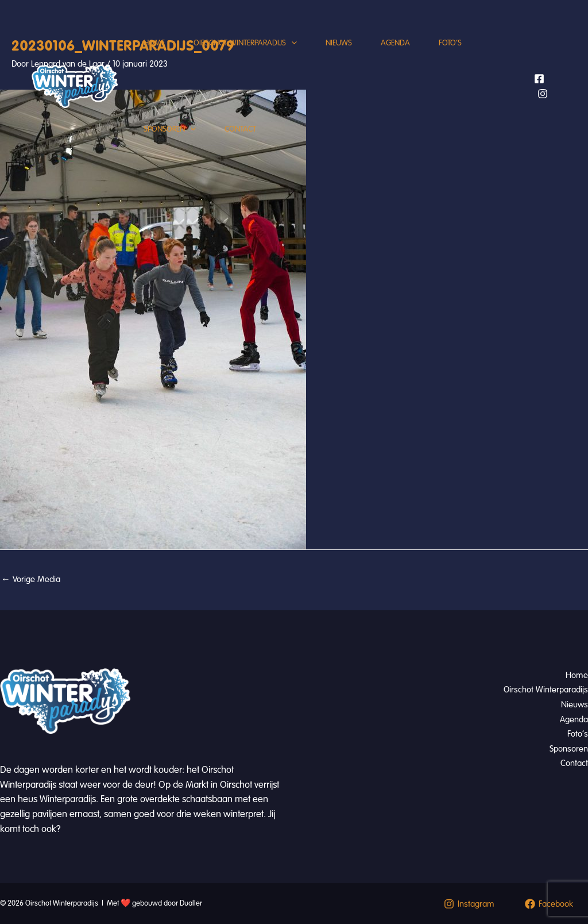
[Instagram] (543, 94)
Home (154, 43)
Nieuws (339, 43)
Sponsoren (170, 129)
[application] (291, 43)
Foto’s (450, 43)
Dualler (191, 903)
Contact (240, 129)
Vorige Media (31, 579)
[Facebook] (539, 79)
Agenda (395, 43)
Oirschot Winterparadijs (245, 43)
